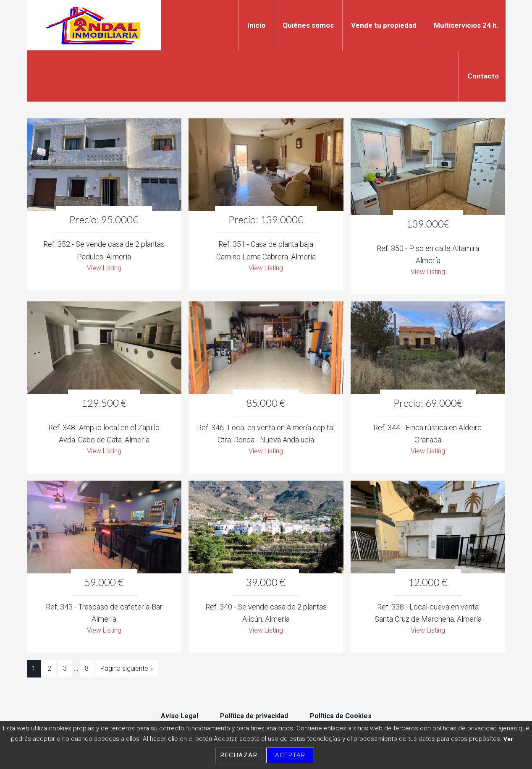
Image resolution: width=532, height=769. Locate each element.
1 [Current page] (34, 673)
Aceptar (290, 755)
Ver (508, 739)
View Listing (104, 269)
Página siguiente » (127, 673)
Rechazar (239, 755)
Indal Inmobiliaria (94, 25)
